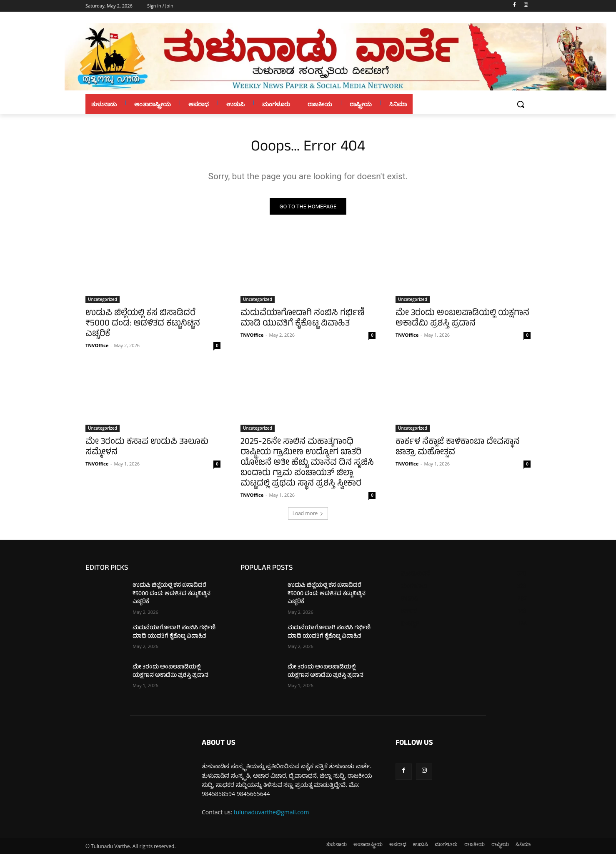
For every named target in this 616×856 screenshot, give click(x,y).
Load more (308, 515)
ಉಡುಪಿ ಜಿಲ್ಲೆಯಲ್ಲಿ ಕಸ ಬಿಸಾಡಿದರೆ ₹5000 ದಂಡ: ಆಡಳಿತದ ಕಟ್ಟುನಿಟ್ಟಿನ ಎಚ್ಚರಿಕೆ (143, 326)
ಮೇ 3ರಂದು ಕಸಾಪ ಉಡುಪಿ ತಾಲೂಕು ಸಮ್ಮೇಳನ (147, 450)
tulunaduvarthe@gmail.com (272, 814)
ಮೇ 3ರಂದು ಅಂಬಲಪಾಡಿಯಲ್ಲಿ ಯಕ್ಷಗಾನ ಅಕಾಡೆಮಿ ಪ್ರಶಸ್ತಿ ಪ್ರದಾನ (462, 321)
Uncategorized (103, 301)
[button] (521, 104)
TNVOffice (97, 347)
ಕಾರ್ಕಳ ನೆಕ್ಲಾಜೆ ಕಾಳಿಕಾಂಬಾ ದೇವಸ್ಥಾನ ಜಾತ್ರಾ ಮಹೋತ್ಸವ (458, 450)
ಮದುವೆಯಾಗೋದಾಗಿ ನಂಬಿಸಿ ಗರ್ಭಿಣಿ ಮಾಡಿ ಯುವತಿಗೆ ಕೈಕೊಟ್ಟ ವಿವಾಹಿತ (303, 321)
